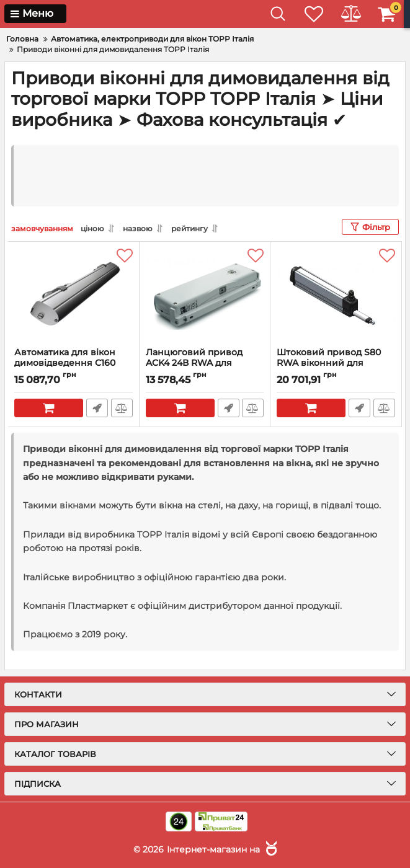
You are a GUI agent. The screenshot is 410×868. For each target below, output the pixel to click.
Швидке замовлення (97, 408)
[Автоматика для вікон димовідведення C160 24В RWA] (74, 294)
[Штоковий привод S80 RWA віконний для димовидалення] (336, 294)
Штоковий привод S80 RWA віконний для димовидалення (329, 363)
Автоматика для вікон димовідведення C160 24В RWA (65, 363)
